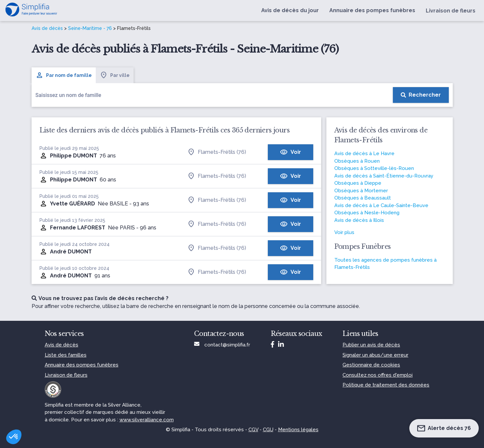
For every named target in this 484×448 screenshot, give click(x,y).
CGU (268, 430)
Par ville (115, 75)
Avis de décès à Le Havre (364, 153)
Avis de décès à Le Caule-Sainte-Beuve (381, 205)
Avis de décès (47, 28)
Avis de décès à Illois (359, 220)
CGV (253, 430)
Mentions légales (298, 430)
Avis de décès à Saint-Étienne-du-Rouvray (384, 176)
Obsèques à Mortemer (361, 191)
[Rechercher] (421, 95)
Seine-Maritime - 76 (90, 28)
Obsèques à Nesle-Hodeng (367, 213)
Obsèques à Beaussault (363, 198)
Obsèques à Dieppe (358, 183)
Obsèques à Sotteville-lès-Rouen (374, 168)
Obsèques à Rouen (357, 161)
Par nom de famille (64, 75)
